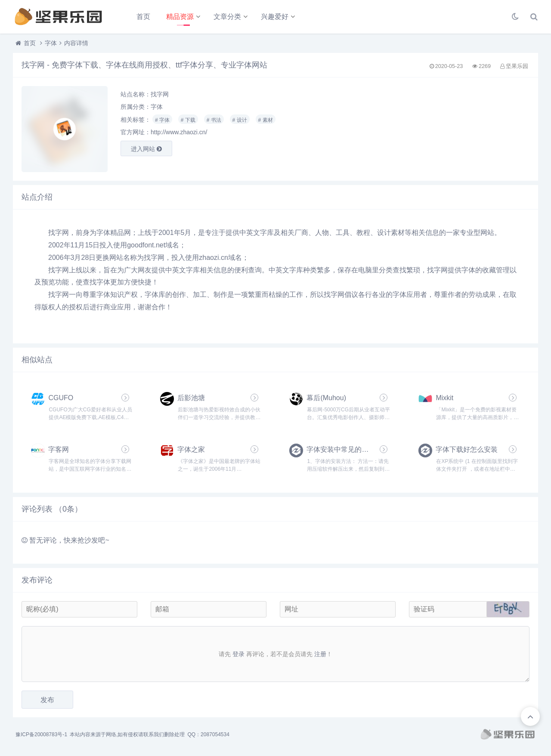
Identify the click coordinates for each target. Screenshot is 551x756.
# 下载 (188, 120)
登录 (238, 654)
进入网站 (146, 149)
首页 (143, 17)
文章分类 (227, 17)
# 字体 (162, 120)
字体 (51, 43)
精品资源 (180, 17)
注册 (320, 654)
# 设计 (240, 120)
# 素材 (266, 120)
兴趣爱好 (275, 17)
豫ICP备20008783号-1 (41, 734)
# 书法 (214, 120)
